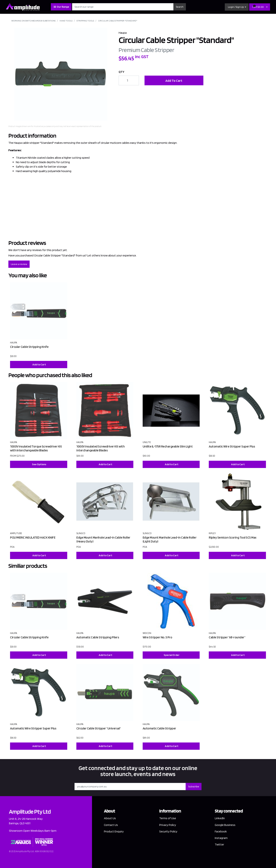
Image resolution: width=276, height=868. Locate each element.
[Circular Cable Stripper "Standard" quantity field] (129, 80)
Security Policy (168, 831)
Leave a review (19, 264)
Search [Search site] (180, 7)
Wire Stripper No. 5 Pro (157, 637)
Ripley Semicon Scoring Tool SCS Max (233, 537)
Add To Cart (174, 81)
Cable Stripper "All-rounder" (227, 637)
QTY (122, 72)
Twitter (219, 844)
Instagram (221, 838)
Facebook (221, 831)
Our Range (61, 7)
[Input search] (123, 7)
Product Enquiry (114, 831)
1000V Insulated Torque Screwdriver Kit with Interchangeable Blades (36, 448)
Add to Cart (39, 364)
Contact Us (111, 825)
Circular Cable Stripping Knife (29, 347)
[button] (237, 7)
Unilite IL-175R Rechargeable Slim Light (168, 446)
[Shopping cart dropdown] (267, 7)
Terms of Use (168, 818)
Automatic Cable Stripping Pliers (98, 637)
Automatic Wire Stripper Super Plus (232, 446)
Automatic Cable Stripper (159, 728)
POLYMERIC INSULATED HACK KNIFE (33, 537)
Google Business (225, 825)
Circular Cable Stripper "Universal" (99, 728)
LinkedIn (220, 818)
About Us (110, 818)
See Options (39, 464)
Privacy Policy (168, 825)
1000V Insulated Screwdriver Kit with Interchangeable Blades (100, 448)
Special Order (172, 655)
